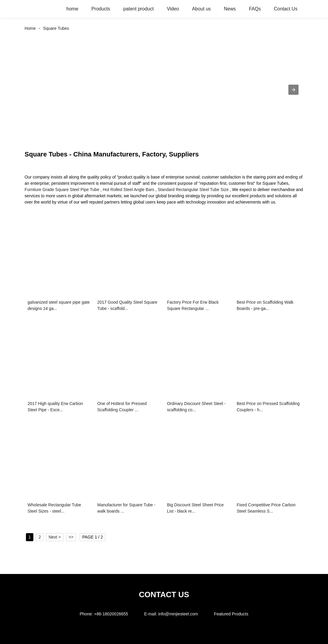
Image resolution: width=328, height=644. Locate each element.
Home (30, 28)
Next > (55, 537)
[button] (293, 90)
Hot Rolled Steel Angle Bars (129, 190)
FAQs (255, 9)
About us (201, 9)
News (230, 9)
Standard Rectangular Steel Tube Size (193, 190)
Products (101, 9)
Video (173, 9)
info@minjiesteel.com (178, 614)
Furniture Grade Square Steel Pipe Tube (62, 190)
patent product (139, 9)
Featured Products (231, 614)
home (72, 9)
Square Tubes (56, 28)
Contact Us (286, 9)
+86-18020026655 (111, 614)
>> (71, 537)
